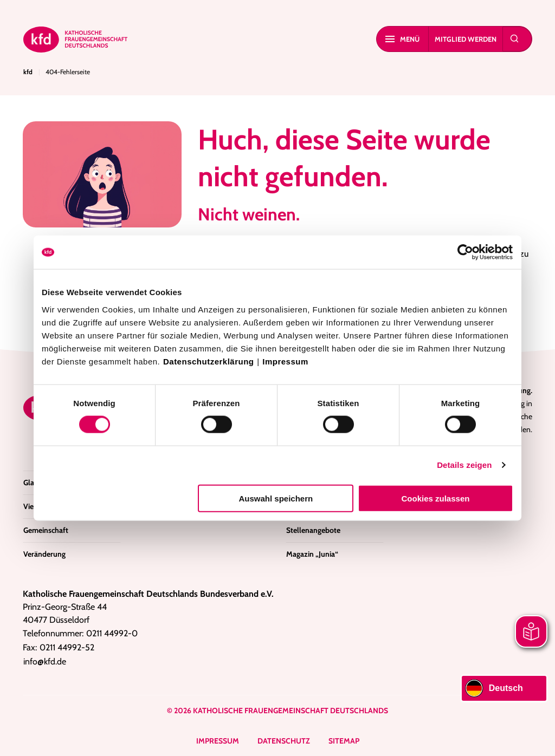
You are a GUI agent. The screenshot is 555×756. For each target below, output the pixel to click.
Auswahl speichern (276, 498)
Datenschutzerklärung (209, 361)
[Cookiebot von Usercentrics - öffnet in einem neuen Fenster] (466, 252)
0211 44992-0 (112, 633)
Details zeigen (464, 465)
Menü (402, 39)
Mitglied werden (466, 39)
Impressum (285, 361)
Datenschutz (284, 741)
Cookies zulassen (436, 498)
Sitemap (344, 741)
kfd (28, 72)
